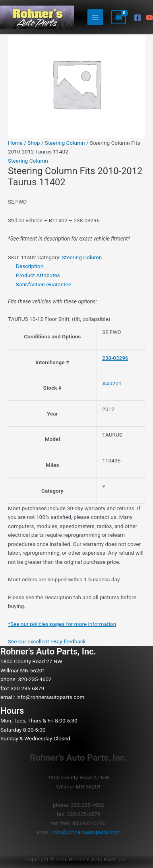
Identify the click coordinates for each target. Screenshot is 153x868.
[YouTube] (149, 17)
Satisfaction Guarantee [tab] (44, 284)
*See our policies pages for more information (62, 624)
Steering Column (65, 143)
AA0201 (112, 383)
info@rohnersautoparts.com (50, 697)
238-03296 (115, 358)
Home (15, 143)
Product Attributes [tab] (38, 275)
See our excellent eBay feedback (47, 641)
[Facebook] (138, 17)
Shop (34, 143)
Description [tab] (30, 266)
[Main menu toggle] (96, 17)
